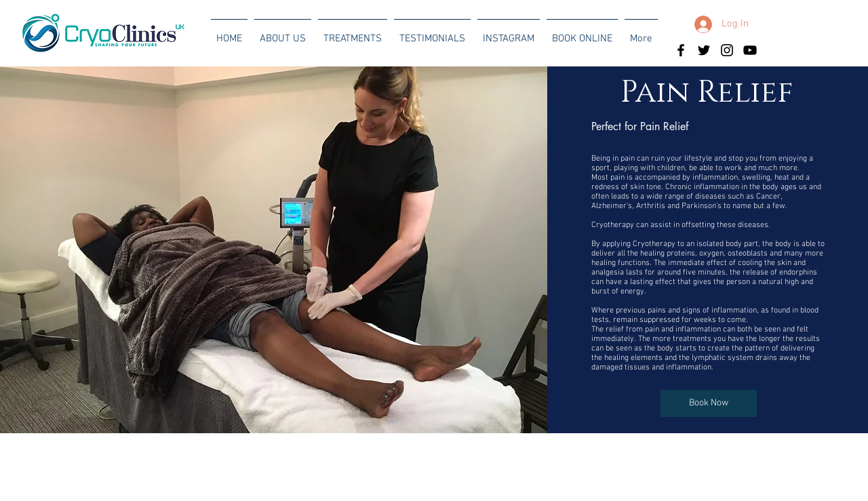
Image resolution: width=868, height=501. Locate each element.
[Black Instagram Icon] (727, 50)
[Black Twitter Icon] (704, 50)
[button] (283, 33)
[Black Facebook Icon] (681, 50)
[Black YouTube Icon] (750, 50)
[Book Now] (709, 403)
